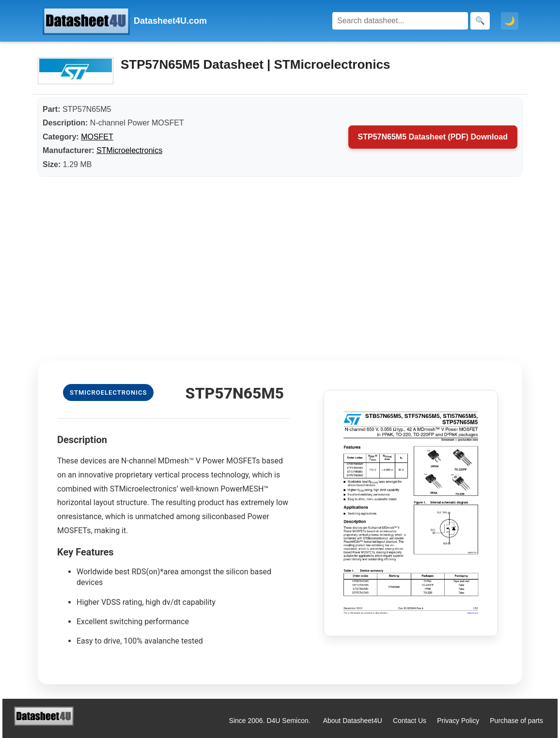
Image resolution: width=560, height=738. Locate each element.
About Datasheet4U (353, 721)
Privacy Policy (458, 721)
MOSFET (97, 137)
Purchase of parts (516, 721)
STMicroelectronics (129, 150)
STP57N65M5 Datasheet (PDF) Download (433, 137)
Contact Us (410, 721)
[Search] (400, 21)
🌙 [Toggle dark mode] (510, 21)
